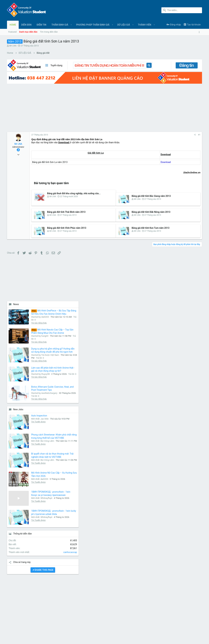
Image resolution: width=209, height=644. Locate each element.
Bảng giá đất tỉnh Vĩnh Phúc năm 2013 (67, 222)
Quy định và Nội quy (153, 628)
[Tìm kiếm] (182, 10)
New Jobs (164, 250)
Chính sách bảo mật (174, 628)
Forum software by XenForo (33, 638)
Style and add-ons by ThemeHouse (77, 638)
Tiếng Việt (28, 628)
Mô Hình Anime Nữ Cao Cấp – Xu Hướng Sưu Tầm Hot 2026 (188, 328)
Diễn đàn (77, 568)
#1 (147, 129)
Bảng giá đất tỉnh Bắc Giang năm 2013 (125, 190)
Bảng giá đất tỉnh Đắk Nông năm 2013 (125, 206)
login (141, 568)
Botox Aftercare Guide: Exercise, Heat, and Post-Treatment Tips (189, 222)
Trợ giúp (189, 628)
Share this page (178, 435)
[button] (71, 25)
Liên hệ (76, 575)
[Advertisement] (75, 101)
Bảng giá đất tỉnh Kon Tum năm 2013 (124, 222)
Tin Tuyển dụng (185, 265)
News (162, 103)
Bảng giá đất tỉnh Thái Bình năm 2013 (66, 206)
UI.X (16, 628)
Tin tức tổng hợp (185, 131)
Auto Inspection (185, 256)
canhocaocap (194, 417)
